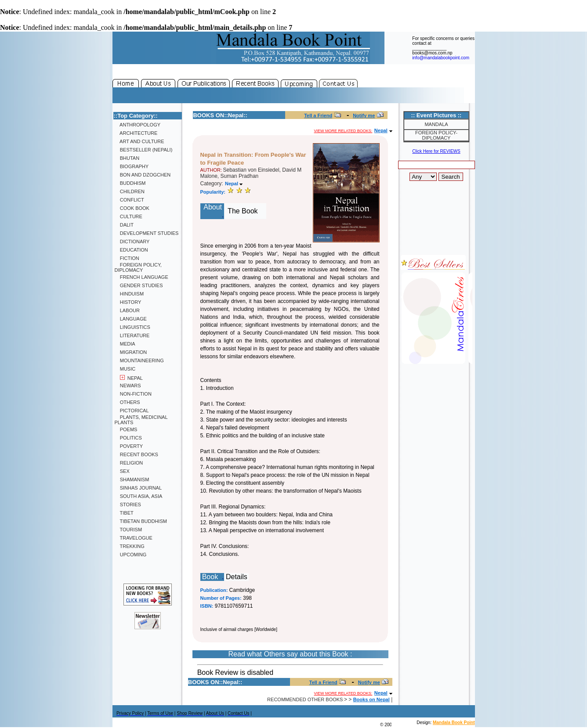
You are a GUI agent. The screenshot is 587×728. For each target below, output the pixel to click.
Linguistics (132, 327)
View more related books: (343, 131)
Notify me (364, 115)
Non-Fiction (133, 394)
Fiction (127, 258)
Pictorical (132, 411)
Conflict (129, 200)
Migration (131, 352)
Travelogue (134, 538)
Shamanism (132, 479)
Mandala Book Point (454, 723)
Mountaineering (139, 360)
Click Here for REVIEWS (436, 151)
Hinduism (129, 294)
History (128, 302)
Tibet (124, 513)
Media (125, 344)
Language (131, 319)
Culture (129, 216)
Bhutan (127, 158)
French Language (141, 277)
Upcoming (131, 555)
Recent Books (136, 454)
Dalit (124, 225)
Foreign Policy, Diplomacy (138, 267)
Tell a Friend (318, 115)
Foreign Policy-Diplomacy (436, 135)
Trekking (130, 546)
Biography (132, 166)
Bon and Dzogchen (143, 175)
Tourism (129, 530)
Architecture (136, 133)
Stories (128, 505)
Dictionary (132, 241)
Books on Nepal (371, 699)
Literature (132, 335)
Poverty (129, 446)
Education (131, 250)
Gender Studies (139, 285)
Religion (129, 463)
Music (125, 369)
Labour (127, 310)
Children (130, 191)
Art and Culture (140, 141)
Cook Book (132, 208)
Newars (128, 386)
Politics (128, 438)
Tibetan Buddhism (141, 521)
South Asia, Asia (139, 496)
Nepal (129, 378)
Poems (126, 429)
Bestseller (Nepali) (144, 150)
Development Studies (147, 233)
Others (127, 402)
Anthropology (138, 125)
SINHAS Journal (138, 488)
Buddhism (130, 183)
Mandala (436, 124)
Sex (122, 471)
